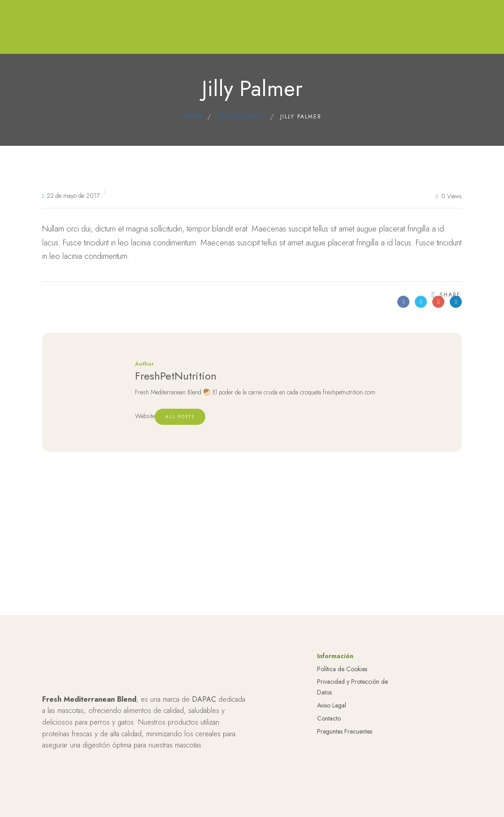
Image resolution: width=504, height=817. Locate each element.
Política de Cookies (342, 669)
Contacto (329, 718)
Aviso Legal (332, 705)
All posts (180, 417)
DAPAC (204, 699)
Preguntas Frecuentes (345, 731)
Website (145, 416)
